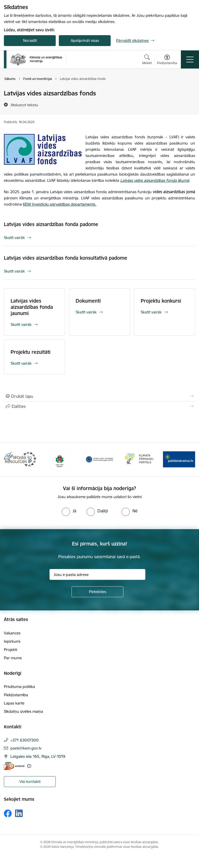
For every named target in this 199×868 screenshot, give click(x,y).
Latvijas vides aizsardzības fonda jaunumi (32, 307)
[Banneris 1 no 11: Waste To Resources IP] (20, 459)
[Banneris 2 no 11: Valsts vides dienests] (60, 459)
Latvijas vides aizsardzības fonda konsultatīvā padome (66, 258)
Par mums (13, 658)
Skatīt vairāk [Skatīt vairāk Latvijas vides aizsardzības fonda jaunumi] (21, 324)
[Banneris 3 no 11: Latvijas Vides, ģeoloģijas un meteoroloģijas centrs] (99, 459)
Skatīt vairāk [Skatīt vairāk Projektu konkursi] (151, 312)
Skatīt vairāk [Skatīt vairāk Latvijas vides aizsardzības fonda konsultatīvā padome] (14, 271)
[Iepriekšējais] (10, 459)
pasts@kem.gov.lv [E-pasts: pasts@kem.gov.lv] (26, 748)
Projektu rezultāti (31, 352)
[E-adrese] (14, 766)
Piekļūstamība (16, 695)
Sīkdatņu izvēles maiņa (23, 711)
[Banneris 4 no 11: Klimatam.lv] (139, 459)
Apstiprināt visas (85, 40)
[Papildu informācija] (29, 766)
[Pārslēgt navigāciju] (190, 59)
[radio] (69, 511)
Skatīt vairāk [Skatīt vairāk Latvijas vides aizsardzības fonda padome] (14, 238)
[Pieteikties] (97, 592)
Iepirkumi (12, 641)
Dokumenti (88, 301)
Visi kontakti (30, 781)
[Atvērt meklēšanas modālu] (147, 60)
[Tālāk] (189, 459)
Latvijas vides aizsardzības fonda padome (51, 224)
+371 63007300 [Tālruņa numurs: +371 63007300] (24, 740)
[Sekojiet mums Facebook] (8, 813)
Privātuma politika (19, 687)
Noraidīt (30, 40)
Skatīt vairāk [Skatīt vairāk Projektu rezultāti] (21, 363)
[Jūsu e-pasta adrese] (97, 574)
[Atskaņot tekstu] (24, 105)
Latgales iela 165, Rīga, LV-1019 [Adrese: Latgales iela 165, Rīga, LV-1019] (38, 756)
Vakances (12, 633)
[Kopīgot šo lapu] (99, 406)
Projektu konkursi (161, 301)
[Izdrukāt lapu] (99, 396)
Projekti (10, 650)
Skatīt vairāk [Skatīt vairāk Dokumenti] (86, 312)
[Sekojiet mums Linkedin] (19, 813)
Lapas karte (14, 703)
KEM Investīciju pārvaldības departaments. (60, 204)
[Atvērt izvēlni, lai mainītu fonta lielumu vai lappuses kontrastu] (167, 60)
